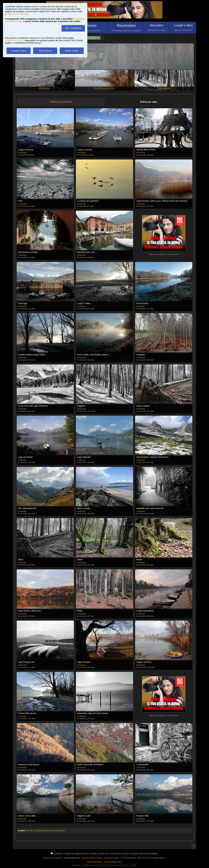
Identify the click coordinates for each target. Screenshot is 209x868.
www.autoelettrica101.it (113, 862)
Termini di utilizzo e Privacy (92, 858)
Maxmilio (23, 153)
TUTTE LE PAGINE (34, 831)
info (176, 254)
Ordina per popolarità (61, 102)
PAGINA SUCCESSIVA (55, 831)
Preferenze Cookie (14, 40)
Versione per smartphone (53, 858)
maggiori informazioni (16, 14)
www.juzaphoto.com (95, 862)
